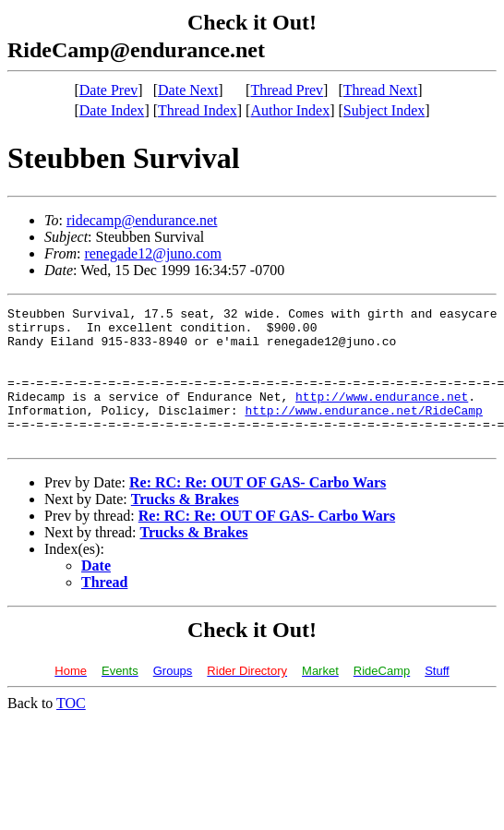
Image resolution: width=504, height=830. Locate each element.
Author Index (290, 110)
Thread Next (380, 90)
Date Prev (109, 90)
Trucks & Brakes (185, 527)
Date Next (188, 90)
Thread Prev (287, 90)
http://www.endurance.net (382, 415)
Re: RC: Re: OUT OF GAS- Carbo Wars (258, 510)
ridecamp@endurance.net (142, 220)
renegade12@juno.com (152, 253)
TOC (71, 731)
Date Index (112, 110)
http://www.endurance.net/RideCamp (363, 432)
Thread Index (198, 110)
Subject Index (384, 110)
